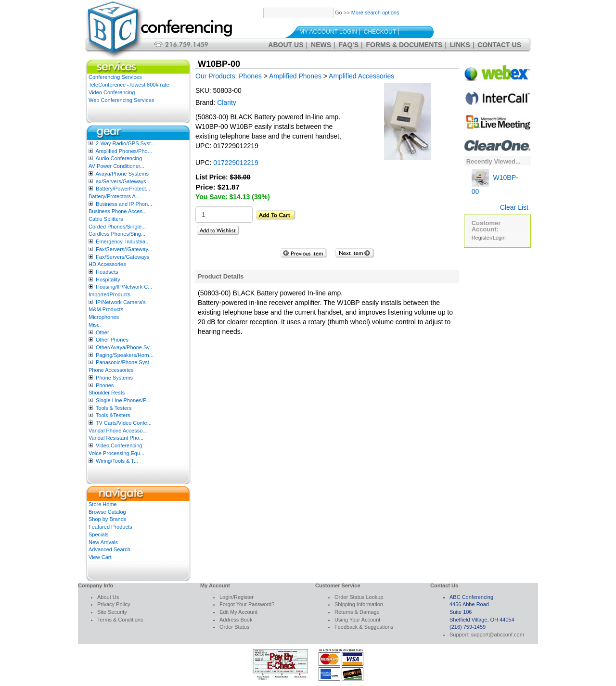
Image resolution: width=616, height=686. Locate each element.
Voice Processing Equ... (116, 453)
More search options (375, 13)
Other (103, 332)
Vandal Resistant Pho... (116, 438)
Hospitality (108, 279)
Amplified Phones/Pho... (123, 151)
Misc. (95, 325)
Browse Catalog (107, 512)
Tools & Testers (114, 408)
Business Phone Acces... (118, 211)
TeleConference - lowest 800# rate (129, 85)
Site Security (112, 612)
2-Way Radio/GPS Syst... (125, 143)
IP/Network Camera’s (121, 302)
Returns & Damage (357, 612)
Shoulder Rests (107, 393)
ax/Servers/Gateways (121, 181)
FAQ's (349, 45)
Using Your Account (357, 620)
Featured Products (110, 527)
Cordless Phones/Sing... (117, 234)
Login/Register (237, 597)
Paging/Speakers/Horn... (125, 355)
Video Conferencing (112, 92)
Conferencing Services (115, 77)
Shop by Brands (107, 519)
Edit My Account (238, 612)
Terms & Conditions (120, 620)
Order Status (234, 627)
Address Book (236, 620)
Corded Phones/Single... (117, 227)
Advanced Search (109, 549)
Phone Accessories (111, 370)
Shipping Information (359, 604)
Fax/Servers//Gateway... (124, 249)
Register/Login (489, 238)
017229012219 (236, 163)
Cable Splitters (106, 219)
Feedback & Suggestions (364, 627)
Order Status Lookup (359, 597)
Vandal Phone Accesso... (118, 431)
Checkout (380, 32)
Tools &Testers (113, 415)
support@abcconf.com (498, 635)
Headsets (107, 272)
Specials (99, 534)
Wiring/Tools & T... (117, 461)
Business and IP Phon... (124, 204)
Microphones (104, 317)
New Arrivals (103, 542)
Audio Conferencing (119, 158)
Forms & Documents (404, 45)
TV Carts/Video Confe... (124, 423)
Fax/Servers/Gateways (122, 257)
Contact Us (499, 45)
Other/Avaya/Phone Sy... (125, 347)
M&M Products (106, 309)
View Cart (100, 557)
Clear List (514, 207)
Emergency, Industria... (123, 241)
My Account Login (328, 32)
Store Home (103, 504)
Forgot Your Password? (247, 604)
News (321, 45)
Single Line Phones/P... (123, 400)
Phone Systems (114, 378)
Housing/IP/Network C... (124, 287)
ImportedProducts (109, 294)
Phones (105, 385)
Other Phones (112, 340)
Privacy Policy (114, 604)
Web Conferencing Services (121, 100)
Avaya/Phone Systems (122, 174)
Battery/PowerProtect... (123, 189)
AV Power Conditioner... (116, 166)
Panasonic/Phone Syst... (125, 362)
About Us (286, 45)
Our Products (215, 76)
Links (460, 45)
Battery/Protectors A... (114, 196)
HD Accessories (107, 264)
